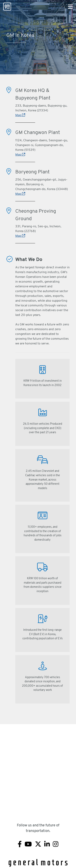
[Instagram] (56, 845)
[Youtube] (28, 845)
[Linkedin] (47, 845)
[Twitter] (38, 845)
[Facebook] (20, 845)
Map (20, 115)
